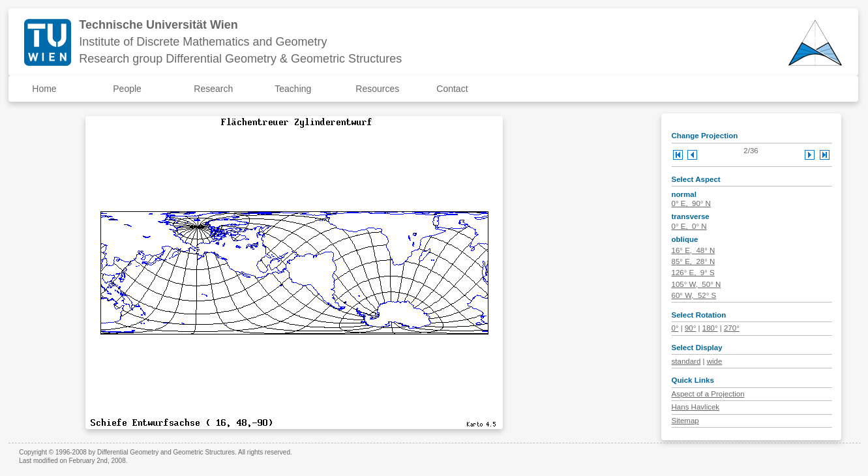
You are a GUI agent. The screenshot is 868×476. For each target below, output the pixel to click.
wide (715, 361)
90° (690, 328)
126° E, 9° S (693, 273)
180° (710, 328)
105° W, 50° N (696, 284)
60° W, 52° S (694, 295)
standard (686, 361)
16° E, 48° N (694, 250)
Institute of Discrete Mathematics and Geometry (203, 42)
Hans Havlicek (696, 407)
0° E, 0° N (689, 226)
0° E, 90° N (691, 203)
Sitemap (685, 421)
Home (44, 89)
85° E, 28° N (694, 261)
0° (675, 328)
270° (732, 328)
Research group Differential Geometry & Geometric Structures (240, 59)
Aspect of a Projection (708, 394)
